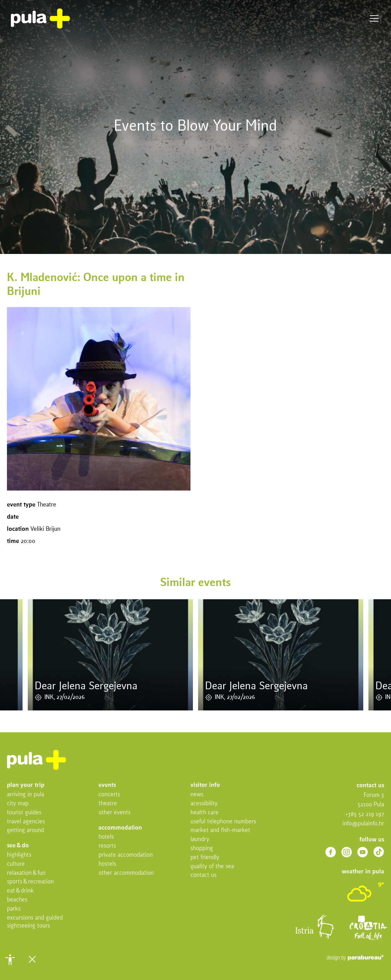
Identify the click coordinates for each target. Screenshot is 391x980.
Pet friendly (205, 858)
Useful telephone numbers (223, 822)
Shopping (202, 849)
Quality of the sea (212, 867)
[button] (10, 960)
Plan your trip (26, 785)
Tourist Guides (24, 813)
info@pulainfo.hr (363, 824)
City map (18, 804)
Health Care (205, 813)
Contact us (203, 875)
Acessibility (204, 804)
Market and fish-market (220, 830)
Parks (14, 909)
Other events (114, 813)
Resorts (107, 846)
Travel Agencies (26, 822)
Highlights (19, 855)
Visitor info (205, 785)
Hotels (106, 837)
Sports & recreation (30, 882)
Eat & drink (20, 891)
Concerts (109, 795)
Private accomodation (126, 855)
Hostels (107, 864)
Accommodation (120, 828)
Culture (16, 864)
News (197, 795)
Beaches (17, 900)
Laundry (200, 839)
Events (107, 785)
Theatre (108, 804)
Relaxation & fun (26, 873)
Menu (374, 19)
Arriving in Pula (25, 795)
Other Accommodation (126, 873)
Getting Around (25, 830)
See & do (18, 846)
